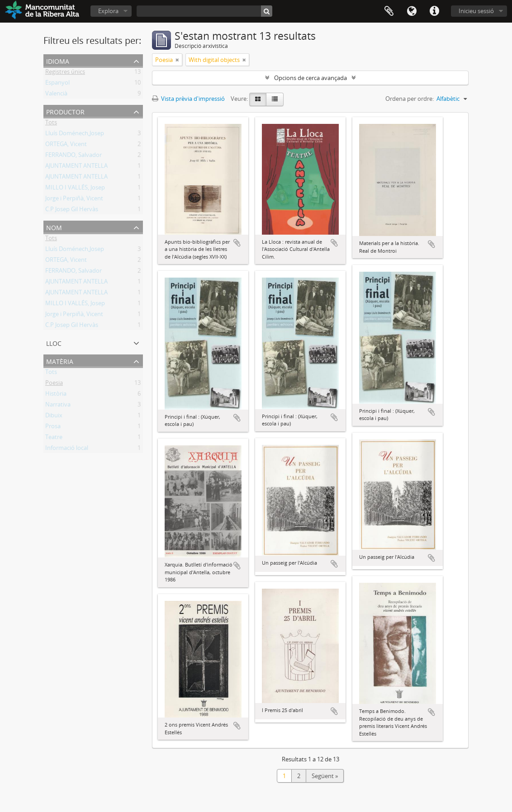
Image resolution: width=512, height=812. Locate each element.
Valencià (56, 95)
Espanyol (57, 84)
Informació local (67, 449)
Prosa (53, 428)
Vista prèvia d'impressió (188, 99)
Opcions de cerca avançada (311, 78)
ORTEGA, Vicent (66, 146)
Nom (54, 227)
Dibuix (54, 417)
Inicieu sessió (476, 11)
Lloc (54, 342)
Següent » (325, 776)
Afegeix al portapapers (237, 243)
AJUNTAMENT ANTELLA (76, 167)
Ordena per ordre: (410, 99)
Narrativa (58, 406)
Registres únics (65, 73)
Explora (108, 11)
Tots (51, 124)
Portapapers (389, 11)
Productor (65, 111)
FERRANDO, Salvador (73, 156)
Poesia (54, 384)
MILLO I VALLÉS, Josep (75, 189)
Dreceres (434, 11)
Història (56, 395)
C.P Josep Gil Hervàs (72, 211)
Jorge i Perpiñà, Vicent (74, 200)
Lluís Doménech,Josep (75, 135)
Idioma (412, 11)
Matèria (60, 361)
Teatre (54, 439)
